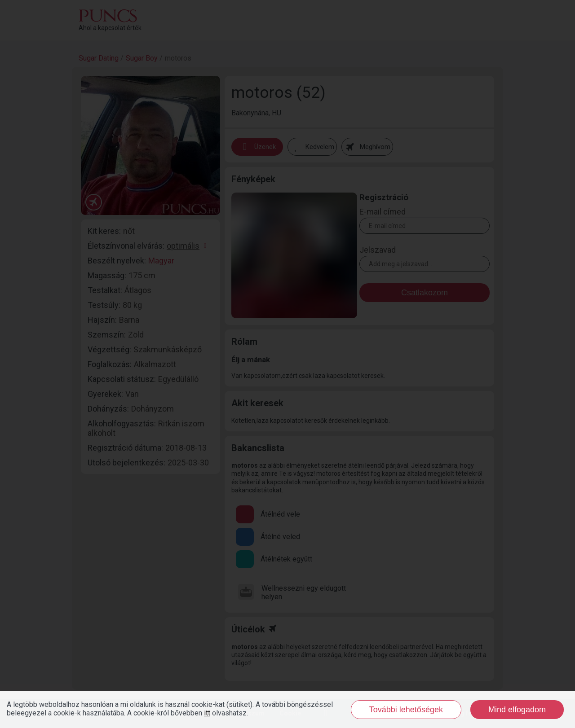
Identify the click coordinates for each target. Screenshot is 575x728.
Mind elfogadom (517, 710)
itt (207, 713)
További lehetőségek (406, 710)
